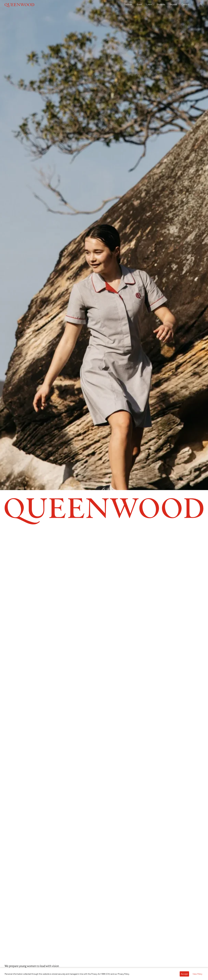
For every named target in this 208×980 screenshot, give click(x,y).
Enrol (139, 4)
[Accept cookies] (184, 974)
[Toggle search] (201, 4)
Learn (149, 4)
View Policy (197, 974)
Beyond (173, 4)
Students (161, 4)
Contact (185, 4)
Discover (128, 4)
